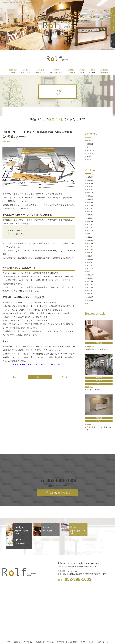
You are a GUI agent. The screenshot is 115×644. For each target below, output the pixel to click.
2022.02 (90, 262)
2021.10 (90, 275)
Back (16, 377)
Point (26, 71)
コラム (89, 160)
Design (40, 71)
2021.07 (90, 284)
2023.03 (90, 221)
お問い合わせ (103, 629)
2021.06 (90, 288)
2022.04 (90, 256)
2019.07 (90, 297)
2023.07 (90, 209)
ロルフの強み (28, 629)
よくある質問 (73, 629)
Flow (56, 71)
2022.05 (90, 253)
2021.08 (90, 281)
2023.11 (90, 196)
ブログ (83, 629)
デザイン (90, 153)
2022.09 (90, 240)
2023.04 (90, 218)
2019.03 (90, 300)
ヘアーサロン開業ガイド (94, 390)
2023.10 (90, 199)
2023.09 (90, 202)
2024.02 (90, 186)
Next (64, 377)
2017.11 (90, 303)
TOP (9, 629)
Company (12, 71)
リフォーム (91, 150)
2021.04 (90, 294)
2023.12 (90, 193)
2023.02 (90, 224)
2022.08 (90, 243)
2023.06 (90, 212)
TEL (57, 480)
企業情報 (17, 629)
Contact (104, 71)
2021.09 (90, 278)
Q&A (71, 71)
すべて (89, 141)
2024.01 (90, 190)
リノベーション (92, 147)
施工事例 (92, 629)
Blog (82, 71)
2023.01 (90, 228)
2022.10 (90, 237)
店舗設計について (42, 629)
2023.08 (90, 205)
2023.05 (90, 215)
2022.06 (90, 250)
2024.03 (90, 183)
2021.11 (90, 272)
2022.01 (90, 265)
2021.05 (90, 291)
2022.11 (90, 234)
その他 (89, 157)
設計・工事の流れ (58, 629)
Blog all (40, 377)
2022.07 (90, 246)
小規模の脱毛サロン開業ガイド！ (97, 349)
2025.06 (90, 177)
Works (92, 71)
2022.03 (90, 259)
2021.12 (90, 269)
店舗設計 (90, 144)
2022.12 (90, 231)
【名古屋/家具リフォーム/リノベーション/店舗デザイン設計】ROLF (58, 638)
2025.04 (90, 180)
